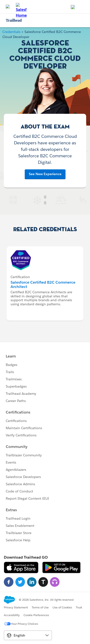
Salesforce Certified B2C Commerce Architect (43, 284)
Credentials (11, 32)
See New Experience (45, 174)
